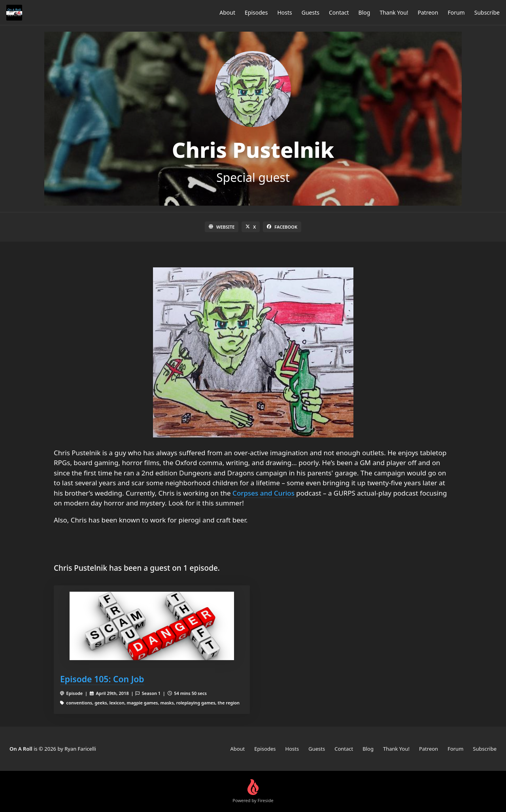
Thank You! (394, 12)
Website (222, 227)
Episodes (256, 12)
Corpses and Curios (263, 493)
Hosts (284, 12)
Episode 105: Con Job (102, 679)
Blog (364, 12)
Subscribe (487, 12)
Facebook (282, 227)
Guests (311, 12)
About (227, 12)
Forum (456, 12)
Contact (339, 12)
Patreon (428, 12)
